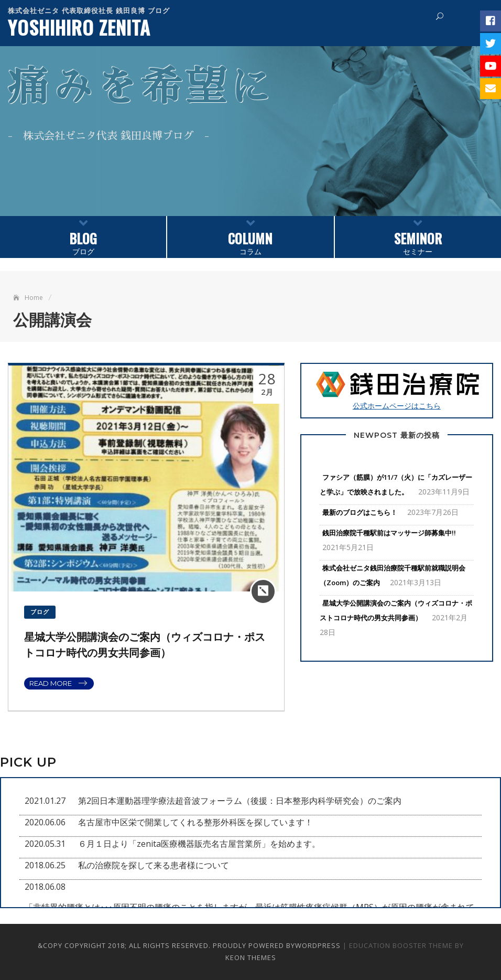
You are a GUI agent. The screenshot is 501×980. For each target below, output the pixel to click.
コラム (250, 236)
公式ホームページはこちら (397, 390)
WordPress (318, 945)
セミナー (418, 236)
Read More (51, 683)
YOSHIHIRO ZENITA (79, 27)
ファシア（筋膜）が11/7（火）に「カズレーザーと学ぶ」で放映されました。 (396, 484)
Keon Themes (251, 957)
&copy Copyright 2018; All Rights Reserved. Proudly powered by (166, 945)
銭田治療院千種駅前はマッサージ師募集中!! (389, 533)
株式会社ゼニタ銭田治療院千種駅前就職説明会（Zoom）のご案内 (393, 575)
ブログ (83, 236)
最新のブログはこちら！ (360, 512)
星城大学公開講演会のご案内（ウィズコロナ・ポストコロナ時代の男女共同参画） (396, 610)
